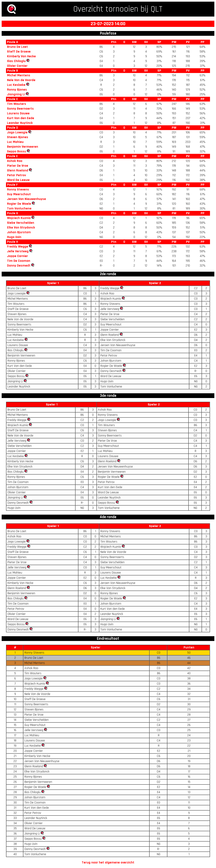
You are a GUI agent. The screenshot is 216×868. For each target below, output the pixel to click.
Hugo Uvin (14, 237)
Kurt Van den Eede (21, 118)
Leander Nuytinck (20, 123)
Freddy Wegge (18, 247)
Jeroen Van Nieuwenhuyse (26, 199)
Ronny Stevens (18, 190)
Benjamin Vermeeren (23, 147)
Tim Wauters (17, 104)
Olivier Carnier (17, 66)
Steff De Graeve (19, 52)
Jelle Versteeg (18, 251)
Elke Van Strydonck (21, 228)
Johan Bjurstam (19, 232)
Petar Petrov (16, 175)
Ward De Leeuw (18, 180)
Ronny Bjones (17, 90)
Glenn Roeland (18, 170)
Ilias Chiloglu (16, 61)
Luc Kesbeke (16, 85)
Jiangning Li (16, 94)
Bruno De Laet (17, 47)
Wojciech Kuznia (19, 218)
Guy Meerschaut (19, 194)
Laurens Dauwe (18, 113)
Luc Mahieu (15, 142)
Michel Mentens (19, 75)
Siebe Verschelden (21, 223)
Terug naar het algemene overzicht (108, 863)
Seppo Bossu (17, 151)
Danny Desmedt (19, 266)
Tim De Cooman (19, 261)
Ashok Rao (15, 161)
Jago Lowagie (17, 132)
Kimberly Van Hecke (21, 56)
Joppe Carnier (17, 256)
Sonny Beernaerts (20, 109)
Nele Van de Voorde (21, 80)
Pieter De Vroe (18, 166)
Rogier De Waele (19, 204)
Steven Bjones (18, 137)
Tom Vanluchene (19, 209)
